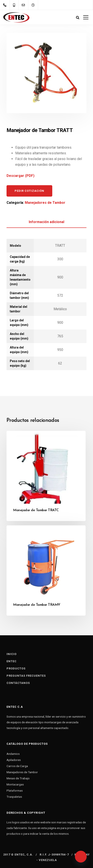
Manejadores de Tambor (45, 203)
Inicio (12, 654)
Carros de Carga (17, 766)
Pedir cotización (29, 191)
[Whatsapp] (81, 857)
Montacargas (15, 784)
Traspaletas (14, 797)
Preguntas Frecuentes (26, 676)
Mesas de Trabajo (18, 778)
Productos (16, 668)
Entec (12, 661)
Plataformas (15, 791)
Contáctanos (18, 683)
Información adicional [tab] (46, 222)
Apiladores (14, 760)
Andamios (13, 754)
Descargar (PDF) (20, 176)
